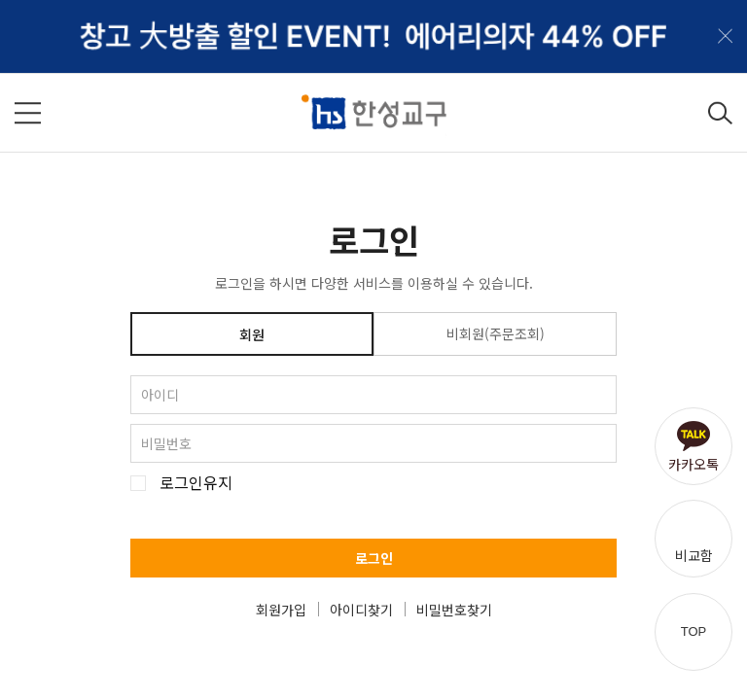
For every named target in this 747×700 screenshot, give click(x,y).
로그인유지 (196, 483)
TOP (694, 631)
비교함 (694, 555)
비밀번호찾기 (454, 610)
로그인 (374, 558)
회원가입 (281, 610)
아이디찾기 (361, 610)
